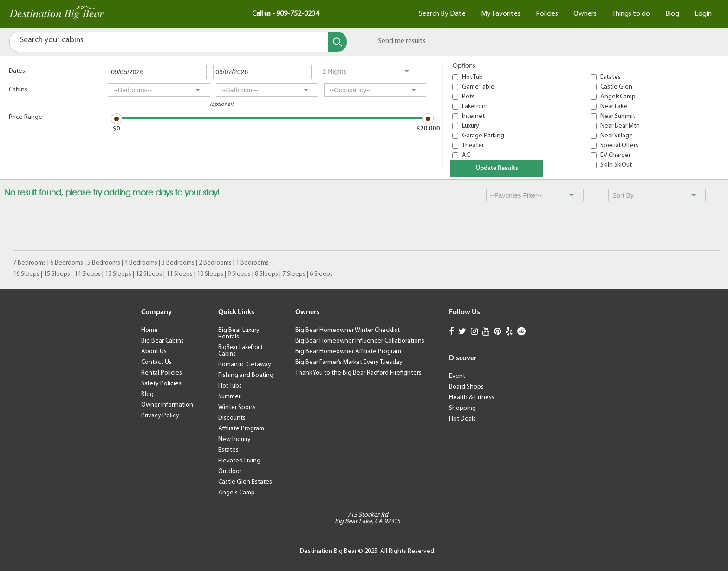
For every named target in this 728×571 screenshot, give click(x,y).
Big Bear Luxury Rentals (239, 334)
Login (703, 14)
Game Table (478, 87)
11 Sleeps (179, 274)
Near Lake (614, 107)
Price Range (26, 117)
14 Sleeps (88, 274)
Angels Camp (237, 493)
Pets (468, 97)
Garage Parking (483, 136)
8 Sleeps (266, 274)
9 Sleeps (239, 274)
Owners (585, 14)
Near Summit (618, 116)
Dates (17, 71)
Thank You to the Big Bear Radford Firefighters (358, 373)
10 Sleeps (210, 274)
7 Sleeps (294, 274)
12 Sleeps (149, 274)
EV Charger (615, 155)
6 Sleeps (321, 274)
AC (466, 155)
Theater (473, 146)
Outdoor (230, 471)
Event (457, 376)
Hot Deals (462, 419)
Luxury (471, 126)
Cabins (18, 90)
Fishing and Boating (246, 375)
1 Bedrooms (252, 263)
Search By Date (442, 14)
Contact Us (156, 362)
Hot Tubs (230, 386)
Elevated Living (239, 461)
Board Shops (466, 387)
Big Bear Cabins (162, 341)
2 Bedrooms (215, 263)
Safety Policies (161, 384)
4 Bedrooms (141, 263)
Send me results (402, 41)
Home (149, 330)
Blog (672, 14)
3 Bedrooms (178, 263)
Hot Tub (472, 77)
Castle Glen (616, 87)
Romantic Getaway (245, 365)
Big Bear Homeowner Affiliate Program (348, 352)
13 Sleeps (118, 274)
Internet (473, 116)
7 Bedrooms (29, 263)
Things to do (631, 14)
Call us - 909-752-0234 (286, 14)
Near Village (617, 136)
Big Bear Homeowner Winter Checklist (348, 330)
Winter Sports (237, 407)
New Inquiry (234, 439)
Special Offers (619, 146)
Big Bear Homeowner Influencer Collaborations (360, 341)
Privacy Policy (160, 416)
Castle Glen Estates (245, 482)
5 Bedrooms (104, 263)
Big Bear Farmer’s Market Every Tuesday (349, 362)
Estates (611, 77)
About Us (154, 352)
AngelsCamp (618, 97)
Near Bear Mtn (620, 126)
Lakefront (475, 107)
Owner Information (167, 405)
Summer (229, 397)
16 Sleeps (26, 274)
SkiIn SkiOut (616, 165)
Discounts (232, 418)
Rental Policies (162, 373)
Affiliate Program (241, 429)
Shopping (462, 408)
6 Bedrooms (67, 263)
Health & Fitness (472, 398)
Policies (547, 14)
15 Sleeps (57, 274)
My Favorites (501, 14)
